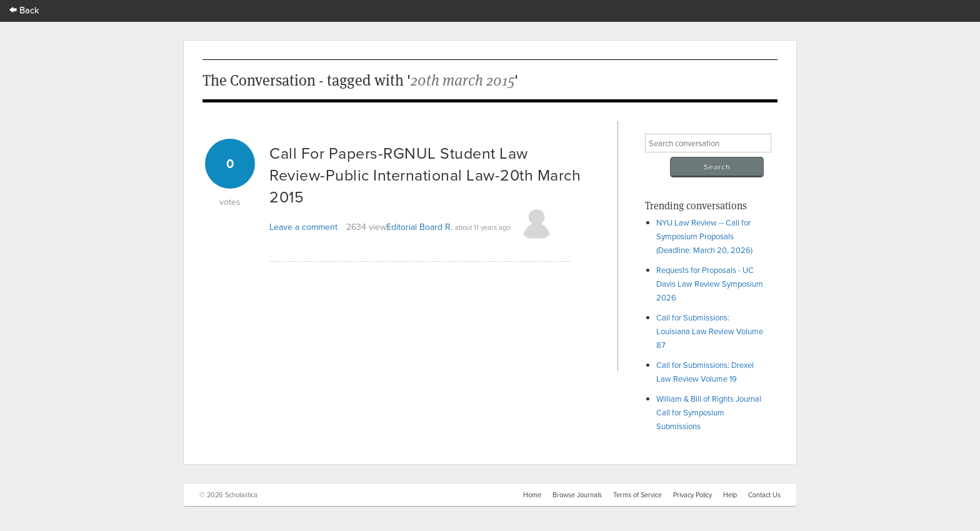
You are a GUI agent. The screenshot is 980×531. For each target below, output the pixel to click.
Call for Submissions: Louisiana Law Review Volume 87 (710, 331)
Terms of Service (637, 495)
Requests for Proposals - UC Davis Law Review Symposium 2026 (710, 284)
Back (24, 10)
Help (730, 495)
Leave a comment (303, 227)
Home (532, 495)
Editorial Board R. (419, 227)
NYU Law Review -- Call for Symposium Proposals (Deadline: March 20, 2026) (704, 236)
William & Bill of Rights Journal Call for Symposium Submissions (709, 412)
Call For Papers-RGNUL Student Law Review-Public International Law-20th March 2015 (425, 175)
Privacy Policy (692, 495)
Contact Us (764, 495)
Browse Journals (577, 495)
